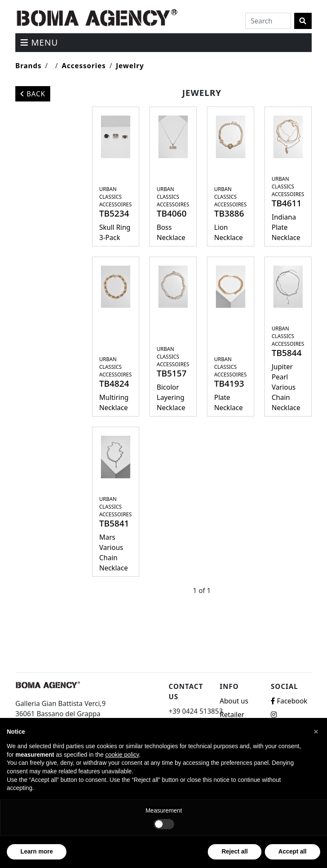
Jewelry (130, 66)
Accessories (84, 66)
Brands (29, 66)
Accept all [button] (293, 851)
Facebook (289, 701)
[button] (316, 732)
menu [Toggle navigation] (39, 42)
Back (33, 94)
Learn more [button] (37, 851)
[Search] (268, 21)
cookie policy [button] (122, 755)
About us (234, 701)
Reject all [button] (234, 851)
